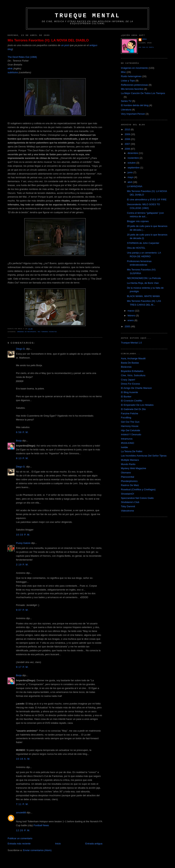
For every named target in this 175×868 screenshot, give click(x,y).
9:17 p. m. (22, 667)
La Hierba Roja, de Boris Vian (143, 283)
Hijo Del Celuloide (131, 430)
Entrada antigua (94, 844)
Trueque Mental (87, 16)
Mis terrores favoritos (47, 332)
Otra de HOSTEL (136, 248)
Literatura (126, 110)
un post (65, 45)
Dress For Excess (131, 384)
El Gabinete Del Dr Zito (133, 409)
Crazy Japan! (128, 380)
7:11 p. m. (22, 804)
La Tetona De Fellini (132, 451)
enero (131, 320)
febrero (132, 316)
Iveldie (124, 447)
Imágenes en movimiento (27, 332)
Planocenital (128, 477)
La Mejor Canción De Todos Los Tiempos (143, 93)
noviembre (134, 158)
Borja (19, 441)
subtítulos (13, 72)
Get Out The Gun (130, 422)
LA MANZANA (135, 186)
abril (130, 182)
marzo (131, 311)
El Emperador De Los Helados (137, 405)
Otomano (126, 473)
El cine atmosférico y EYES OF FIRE (147, 200)
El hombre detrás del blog (135, 105)
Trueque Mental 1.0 (131, 343)
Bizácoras (126, 367)
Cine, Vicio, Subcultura (133, 375)
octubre (132, 163)
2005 (128, 326)
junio (131, 172)
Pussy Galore (23, 543)
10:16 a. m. (23, 759)
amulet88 (21, 813)
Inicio (58, 844)
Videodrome (127, 511)
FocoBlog (126, 418)
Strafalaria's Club (130, 502)
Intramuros (127, 439)
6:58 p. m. (22, 432)
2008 (128, 139)
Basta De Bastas (130, 363)
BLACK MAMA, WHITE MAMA (143, 296)
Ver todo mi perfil (146, 47)
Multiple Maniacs (130, 460)
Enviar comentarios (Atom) (37, 850)
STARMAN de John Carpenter (143, 243)
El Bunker (126, 397)
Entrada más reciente (19, 844)
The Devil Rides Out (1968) (22, 57)
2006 (128, 149)
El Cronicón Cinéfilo (132, 401)
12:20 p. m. (23, 830)
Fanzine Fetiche (130, 413)
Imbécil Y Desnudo (131, 434)
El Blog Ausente (129, 392)
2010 (128, 129)
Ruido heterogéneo (131, 76)
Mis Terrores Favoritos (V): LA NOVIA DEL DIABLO (48, 40)
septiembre (134, 168)
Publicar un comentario (20, 838)
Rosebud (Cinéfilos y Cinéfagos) (138, 489)
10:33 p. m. (23, 535)
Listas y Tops (128, 81)
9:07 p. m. (22, 610)
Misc (123, 72)
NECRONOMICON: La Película (144, 278)
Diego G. (21, 349)
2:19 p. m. (22, 565)
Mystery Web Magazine (134, 468)
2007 (128, 144)
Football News (41, 825)
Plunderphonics (129, 481)
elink (10, 68)
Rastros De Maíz (130, 485)
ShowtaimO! (128, 494)
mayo (131, 177)
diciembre (133, 153)
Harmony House (130, 426)
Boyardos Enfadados (132, 371)
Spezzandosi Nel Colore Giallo (137, 498)
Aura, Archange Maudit (133, 358)
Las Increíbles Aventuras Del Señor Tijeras (144, 456)
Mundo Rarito (128, 464)
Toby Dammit (128, 506)
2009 (128, 134)
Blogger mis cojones (138, 221)
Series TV (126, 101)
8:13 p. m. (22, 458)
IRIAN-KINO (128, 443)
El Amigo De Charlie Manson (136, 388)
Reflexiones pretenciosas (134, 85)
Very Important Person (133, 114)
